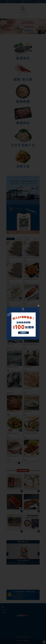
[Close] (38, 306)
